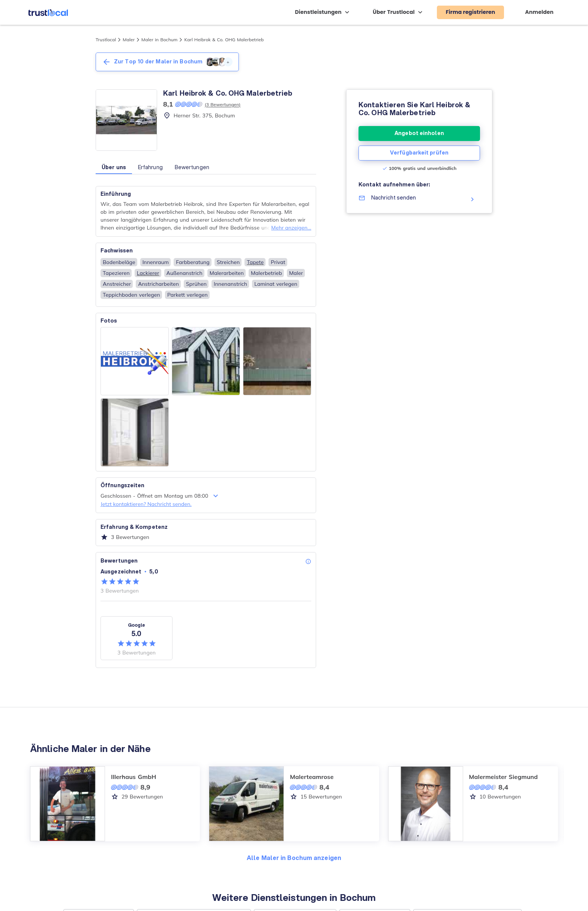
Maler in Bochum (159, 40)
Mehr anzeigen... (291, 228)
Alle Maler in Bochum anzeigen (294, 858)
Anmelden (539, 12)
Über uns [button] (114, 167)
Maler (129, 40)
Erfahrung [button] (150, 167)
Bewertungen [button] (192, 167)
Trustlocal (106, 40)
